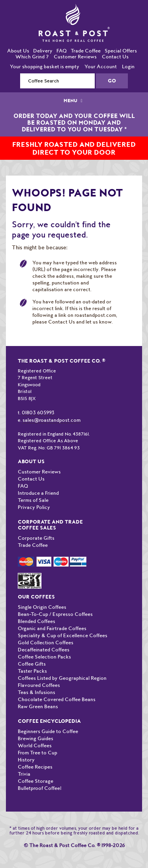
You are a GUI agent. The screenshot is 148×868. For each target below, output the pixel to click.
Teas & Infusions (37, 692)
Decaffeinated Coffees (44, 650)
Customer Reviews (75, 57)
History (26, 760)
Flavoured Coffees (39, 685)
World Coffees (35, 745)
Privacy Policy (34, 507)
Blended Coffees (37, 621)
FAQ (62, 51)
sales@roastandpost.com (52, 420)
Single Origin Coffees (42, 607)
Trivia (24, 774)
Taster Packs (32, 671)
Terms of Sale (33, 500)
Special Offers (121, 51)
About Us (18, 51)
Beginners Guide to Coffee (48, 731)
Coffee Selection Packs (44, 657)
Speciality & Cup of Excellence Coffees (63, 635)
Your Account (101, 66)
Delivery (43, 51)
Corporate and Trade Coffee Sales (50, 525)
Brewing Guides (36, 738)
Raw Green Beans (38, 706)
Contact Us (115, 57)
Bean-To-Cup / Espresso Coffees (55, 614)
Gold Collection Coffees (46, 643)
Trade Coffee (86, 51)
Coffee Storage (36, 781)
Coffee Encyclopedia (49, 721)
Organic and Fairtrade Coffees (52, 628)
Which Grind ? (32, 57)
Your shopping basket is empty (45, 66)
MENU (74, 101)
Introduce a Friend (38, 493)
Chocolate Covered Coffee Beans (57, 699)
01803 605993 (38, 412)
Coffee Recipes (35, 767)
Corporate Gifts (36, 538)
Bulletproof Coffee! (40, 788)
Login (128, 66)
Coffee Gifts (32, 664)
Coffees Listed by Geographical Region (62, 678)
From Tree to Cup (37, 753)
